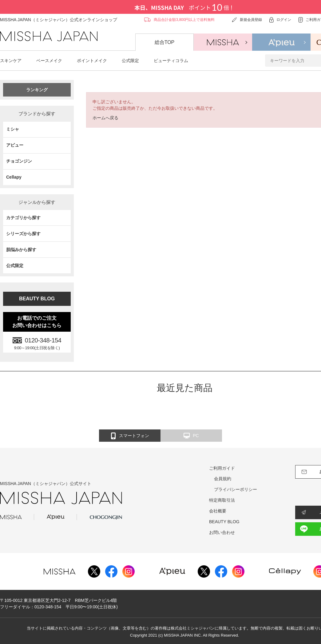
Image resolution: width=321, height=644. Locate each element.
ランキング (37, 90)
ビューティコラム (171, 61)
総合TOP (165, 42)
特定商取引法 (222, 500)
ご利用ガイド (222, 468)
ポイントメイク (92, 61)
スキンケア (11, 61)
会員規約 (223, 479)
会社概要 (218, 511)
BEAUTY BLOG (37, 299)
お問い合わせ (222, 532)
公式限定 (130, 61)
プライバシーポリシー (236, 489)
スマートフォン (130, 436)
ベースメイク (49, 61)
